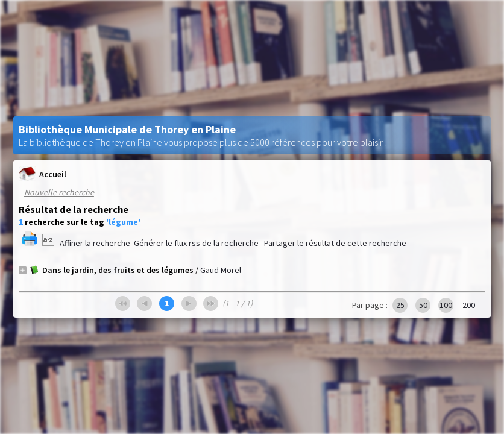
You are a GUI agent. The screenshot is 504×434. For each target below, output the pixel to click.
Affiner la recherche (95, 243)
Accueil (43, 174)
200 (469, 305)
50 (423, 305)
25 (400, 305)
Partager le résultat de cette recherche (335, 243)
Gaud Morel (221, 270)
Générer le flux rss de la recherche (196, 243)
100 (446, 305)
